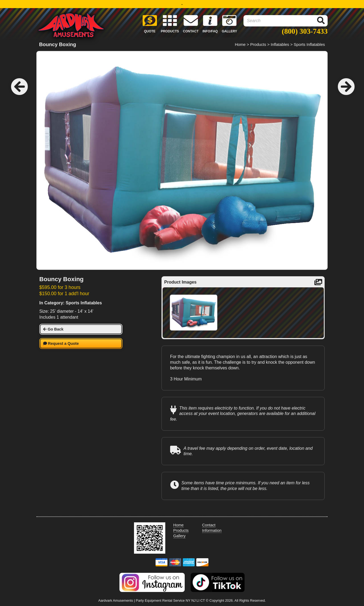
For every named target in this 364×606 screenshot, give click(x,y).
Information (212, 530)
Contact (209, 525)
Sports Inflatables (309, 44)
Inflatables (280, 44)
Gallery (180, 536)
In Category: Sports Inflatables (71, 303)
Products (258, 44)
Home (240, 44)
